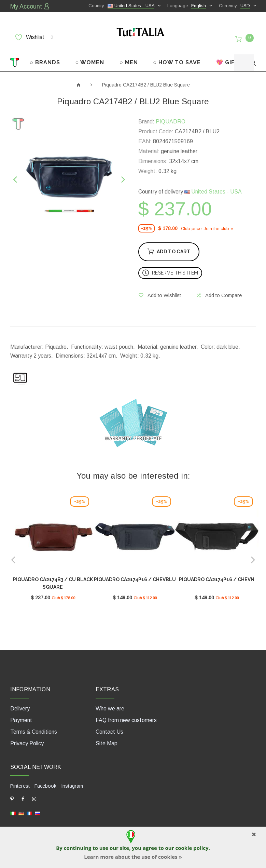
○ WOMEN (90, 57)
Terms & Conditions (34, 725)
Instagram (71, 779)
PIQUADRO (171, 117)
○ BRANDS (45, 57)
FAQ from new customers (126, 713)
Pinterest (20, 779)
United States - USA (213, 187)
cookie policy (192, 848)
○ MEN (129, 57)
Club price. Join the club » (207, 223)
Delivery (20, 702)
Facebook (45, 779)
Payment (21, 713)
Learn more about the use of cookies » (133, 857)
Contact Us (109, 725)
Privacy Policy (27, 737)
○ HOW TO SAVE (177, 57)
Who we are (110, 702)
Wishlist (34, 37)
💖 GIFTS (229, 57)
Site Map (107, 737)
